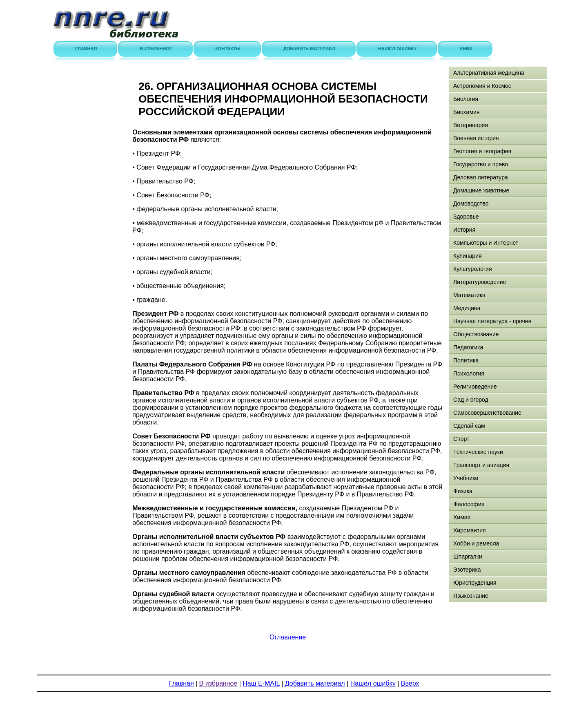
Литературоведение (480, 282)
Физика (463, 491)
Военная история (476, 138)
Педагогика (468, 347)
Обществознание (476, 334)
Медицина (467, 308)
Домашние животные (481, 190)
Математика (469, 295)
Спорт (461, 439)
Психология (469, 373)
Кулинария (468, 256)
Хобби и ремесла (476, 543)
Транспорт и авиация (481, 465)
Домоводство (471, 203)
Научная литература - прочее (492, 321)
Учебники (466, 478)
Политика (466, 360)
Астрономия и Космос (482, 86)
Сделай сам (469, 426)
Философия (469, 504)
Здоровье (466, 217)
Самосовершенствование (487, 413)
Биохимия (466, 112)
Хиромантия (470, 530)
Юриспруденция (475, 583)
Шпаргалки (468, 556)
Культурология (473, 269)
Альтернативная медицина (489, 73)
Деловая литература (481, 177)
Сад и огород (471, 400)
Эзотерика (467, 570)
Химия (462, 517)
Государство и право (481, 164)
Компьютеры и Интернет (486, 243)
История (464, 230)
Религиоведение (475, 387)
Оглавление (288, 637)
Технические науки (478, 452)
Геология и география (482, 151)
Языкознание (471, 596)
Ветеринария (471, 125)
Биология (466, 99)
